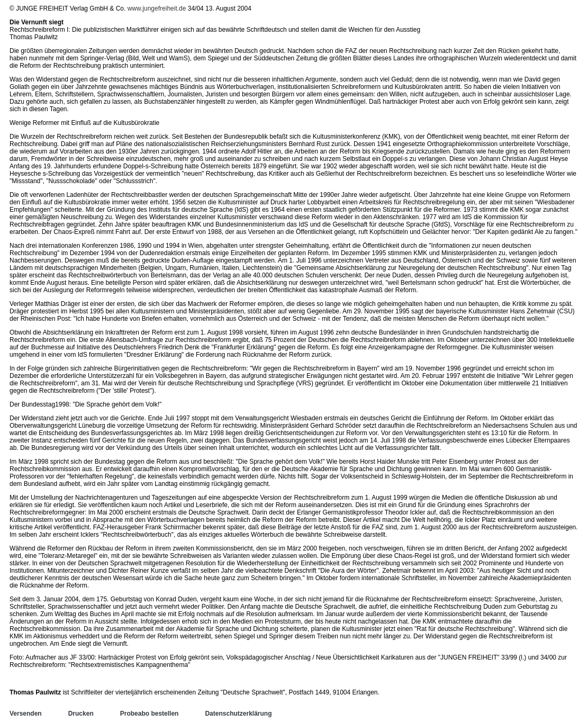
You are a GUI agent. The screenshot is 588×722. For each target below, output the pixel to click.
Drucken (81, 714)
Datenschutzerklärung (238, 714)
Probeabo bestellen (150, 714)
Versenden (26, 714)
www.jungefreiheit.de (157, 8)
